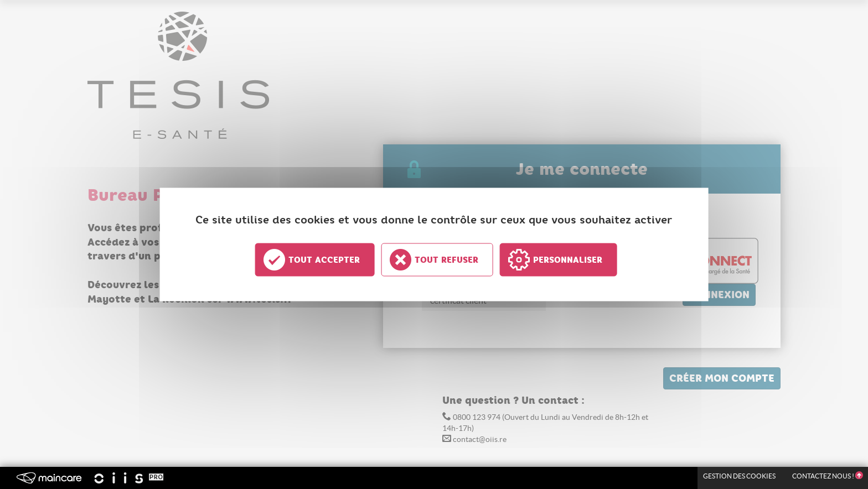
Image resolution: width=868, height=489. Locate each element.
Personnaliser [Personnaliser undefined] (568, 260)
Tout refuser (446, 260)
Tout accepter (324, 260)
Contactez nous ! (827, 476)
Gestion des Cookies (739, 476)
